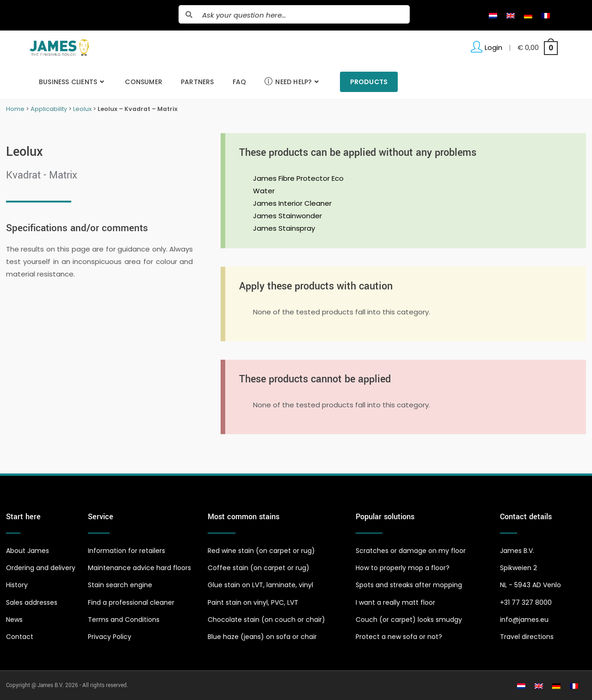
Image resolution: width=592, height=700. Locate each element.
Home (15, 109)
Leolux (82, 109)
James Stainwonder (287, 216)
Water (264, 191)
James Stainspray (284, 228)
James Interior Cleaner (292, 203)
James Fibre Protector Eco (298, 178)
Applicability (49, 109)
